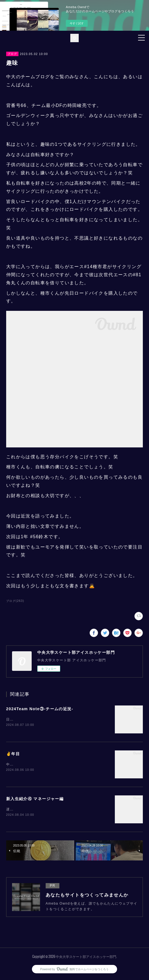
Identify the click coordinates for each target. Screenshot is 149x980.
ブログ (12, 54)
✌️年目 (13, 754)
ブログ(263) (15, 601)
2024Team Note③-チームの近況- (40, 709)
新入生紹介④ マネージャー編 (35, 799)
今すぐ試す (77, 23)
